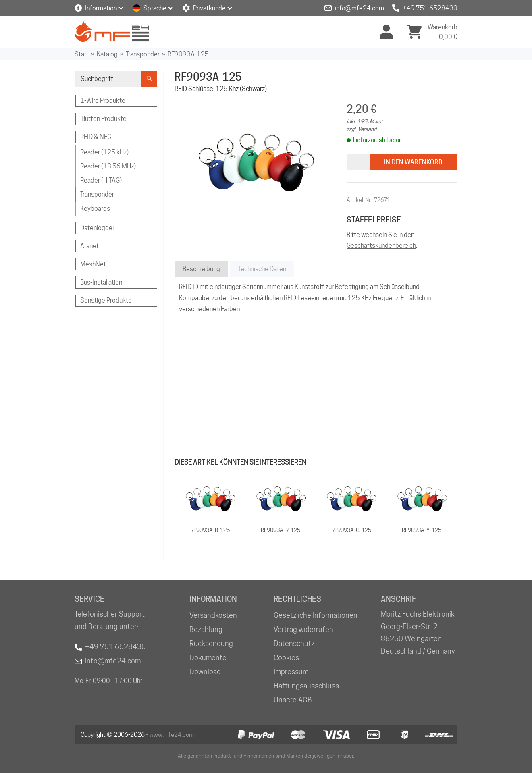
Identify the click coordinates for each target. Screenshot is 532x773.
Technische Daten (262, 269)
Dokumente (208, 658)
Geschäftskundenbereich (381, 246)
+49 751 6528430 (430, 8)
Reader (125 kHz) (104, 152)
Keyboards (95, 209)
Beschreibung (201, 269)
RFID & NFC (96, 137)
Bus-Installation (101, 282)
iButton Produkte (103, 119)
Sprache (155, 8)
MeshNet (93, 264)
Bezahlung (206, 629)
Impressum (291, 672)
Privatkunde (209, 8)
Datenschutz (294, 643)
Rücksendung (211, 643)
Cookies (286, 658)
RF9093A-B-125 (210, 530)
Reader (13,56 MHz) (108, 166)
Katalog (107, 54)
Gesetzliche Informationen (316, 615)
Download (205, 672)
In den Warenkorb (413, 162)
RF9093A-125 (188, 54)
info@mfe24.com (360, 8)
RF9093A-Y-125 (422, 530)
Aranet (89, 246)
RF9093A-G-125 (351, 530)
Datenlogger (97, 228)
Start (82, 54)
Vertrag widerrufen (303, 629)
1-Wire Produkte (103, 101)
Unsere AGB (293, 700)
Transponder (143, 54)
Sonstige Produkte (106, 300)
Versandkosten (213, 615)
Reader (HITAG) (101, 180)
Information (101, 8)
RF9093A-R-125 (281, 530)
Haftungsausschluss (306, 686)
